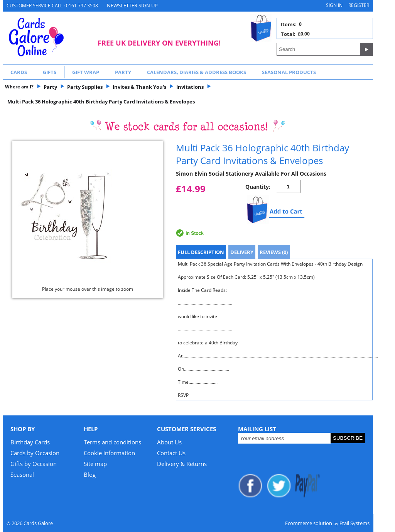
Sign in (334, 5)
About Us (169, 442)
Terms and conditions (112, 442)
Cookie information (109, 453)
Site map (95, 464)
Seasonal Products (289, 72)
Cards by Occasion (35, 453)
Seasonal (22, 474)
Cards (19, 72)
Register (359, 5)
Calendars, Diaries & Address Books (197, 72)
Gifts (50, 72)
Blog (90, 474)
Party (123, 72)
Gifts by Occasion (34, 464)
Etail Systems (354, 523)
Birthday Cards (30, 442)
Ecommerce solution (309, 523)
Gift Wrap (86, 72)
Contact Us (171, 453)
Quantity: (258, 187)
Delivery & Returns (182, 464)
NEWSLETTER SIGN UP (132, 5)
